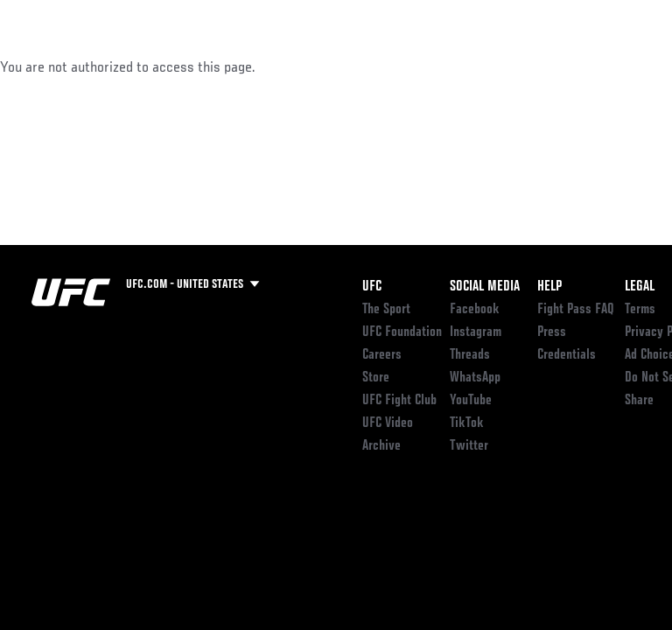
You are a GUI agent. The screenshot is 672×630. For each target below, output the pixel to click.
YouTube (471, 401)
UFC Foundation (402, 332)
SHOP (567, 66)
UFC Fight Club (399, 401)
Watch (415, 66)
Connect (344, 66)
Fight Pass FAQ (576, 310)
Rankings (122, 66)
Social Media (485, 287)
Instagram (476, 332)
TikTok (467, 423)
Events (48, 66)
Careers (382, 355)
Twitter (469, 446)
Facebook (475, 310)
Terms (640, 310)
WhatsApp (475, 378)
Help (549, 287)
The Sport (386, 310)
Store (376, 378)
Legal (640, 287)
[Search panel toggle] (615, 66)
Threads (470, 355)
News (268, 66)
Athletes (200, 66)
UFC (372, 287)
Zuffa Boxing (484, 74)
